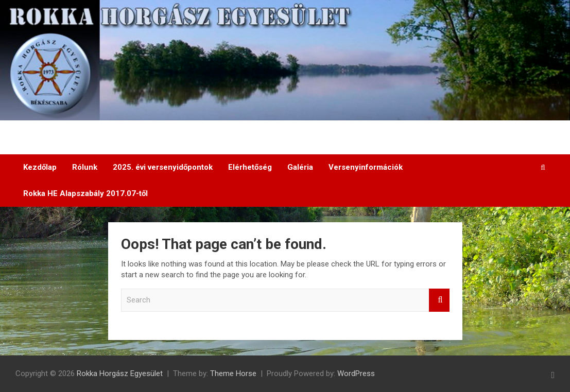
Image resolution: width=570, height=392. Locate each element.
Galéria (300, 167)
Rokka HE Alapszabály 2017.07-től (85, 193)
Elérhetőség (250, 167)
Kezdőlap (40, 167)
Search (439, 300)
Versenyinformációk (366, 167)
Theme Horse (233, 373)
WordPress (356, 373)
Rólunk (85, 167)
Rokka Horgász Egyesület (120, 373)
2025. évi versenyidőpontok (163, 167)
